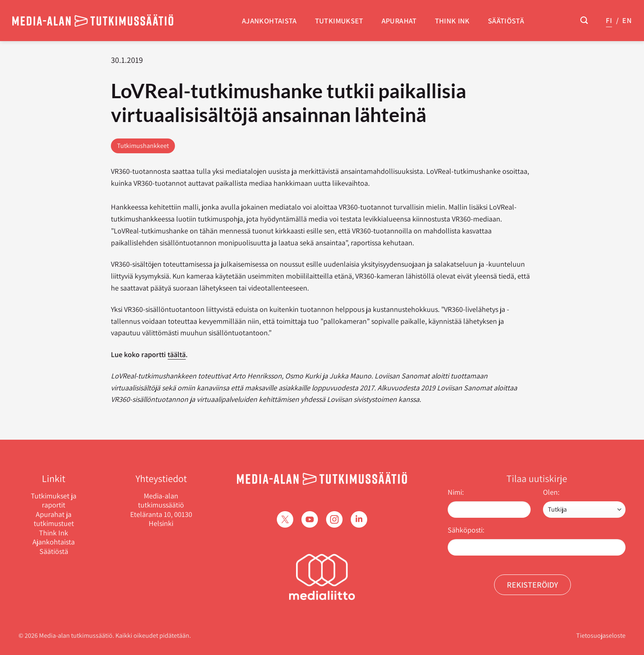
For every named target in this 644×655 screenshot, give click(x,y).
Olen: (551, 492)
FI (609, 20)
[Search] (584, 21)
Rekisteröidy (532, 585)
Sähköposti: (466, 530)
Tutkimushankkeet (143, 146)
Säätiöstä (506, 21)
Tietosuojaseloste (601, 635)
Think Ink (452, 21)
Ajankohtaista (269, 21)
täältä (177, 354)
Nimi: (456, 492)
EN (627, 20)
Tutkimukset (339, 21)
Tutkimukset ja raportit (54, 501)
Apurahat (399, 21)
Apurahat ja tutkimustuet (54, 519)
